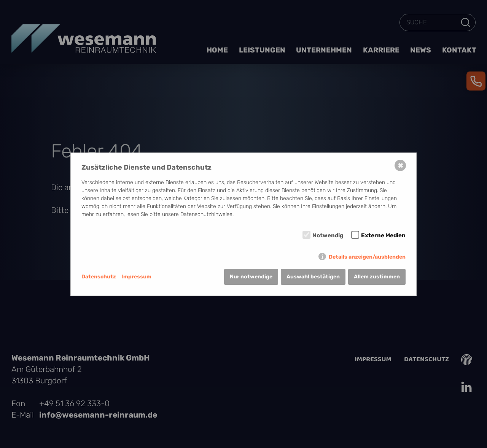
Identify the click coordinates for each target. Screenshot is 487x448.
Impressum (136, 277)
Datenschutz (99, 277)
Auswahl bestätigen (313, 277)
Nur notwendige (251, 277)
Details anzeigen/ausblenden (367, 257)
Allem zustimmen (377, 277)
